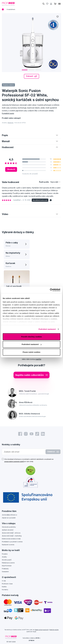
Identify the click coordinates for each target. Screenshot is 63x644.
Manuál (6, 141)
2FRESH (31, 640)
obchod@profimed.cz (9, 515)
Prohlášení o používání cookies (12, 542)
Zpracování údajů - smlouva (11, 533)
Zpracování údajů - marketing (12, 536)
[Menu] (59, 4)
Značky (4, 557)
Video (5, 214)
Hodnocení (8, 147)
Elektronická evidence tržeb (11, 539)
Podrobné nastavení (47, 329)
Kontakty (5, 590)
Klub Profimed (7, 566)
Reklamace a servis (8, 563)
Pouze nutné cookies (31, 352)
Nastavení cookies (8, 545)
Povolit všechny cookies (31, 337)
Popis (5, 135)
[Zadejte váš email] (24, 452)
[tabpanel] (31, 43)
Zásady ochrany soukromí (42, 630)
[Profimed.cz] (9, 4)
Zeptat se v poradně (9, 518)
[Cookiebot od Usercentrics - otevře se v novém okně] (50, 290)
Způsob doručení (8, 530)
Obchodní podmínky (9, 527)
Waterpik (11, 123)
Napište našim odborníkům (31, 375)
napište (38, 359)
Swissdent (5, 572)
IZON (37, 638)
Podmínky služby (54, 630)
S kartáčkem (11, 9)
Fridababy (5, 569)
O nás (4, 581)
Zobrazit (31, 76)
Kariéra (4, 587)
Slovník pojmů (7, 560)
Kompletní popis (8, 113)
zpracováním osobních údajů (14, 461)
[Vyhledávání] (43, 4)
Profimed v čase (7, 584)
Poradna (5, 554)
